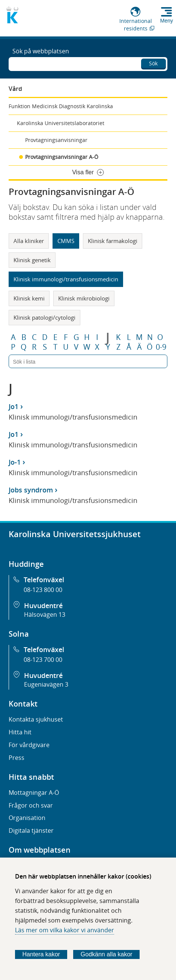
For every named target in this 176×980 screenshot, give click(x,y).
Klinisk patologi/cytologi (44, 317)
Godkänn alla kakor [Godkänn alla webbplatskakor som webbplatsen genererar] (107, 954)
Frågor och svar (31, 805)
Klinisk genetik (32, 260)
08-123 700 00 (43, 660)
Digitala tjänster (31, 831)
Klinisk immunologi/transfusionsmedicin (66, 279)
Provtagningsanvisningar (56, 140)
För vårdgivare (29, 745)
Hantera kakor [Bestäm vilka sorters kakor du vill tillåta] (41, 954)
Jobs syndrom (31, 490)
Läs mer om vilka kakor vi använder (65, 930)
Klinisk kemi (29, 298)
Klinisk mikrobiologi (84, 298)
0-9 (161, 347)
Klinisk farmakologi (113, 241)
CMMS (66, 241)
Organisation (27, 818)
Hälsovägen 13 (45, 615)
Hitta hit (20, 732)
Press (17, 758)
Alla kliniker (29, 241)
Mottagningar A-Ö (34, 793)
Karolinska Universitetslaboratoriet (61, 123)
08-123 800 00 (43, 590)
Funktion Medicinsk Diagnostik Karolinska (61, 106)
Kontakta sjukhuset (36, 719)
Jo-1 (15, 462)
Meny (167, 21)
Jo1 (14, 406)
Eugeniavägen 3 (46, 684)
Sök (153, 63)
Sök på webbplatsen (41, 51)
